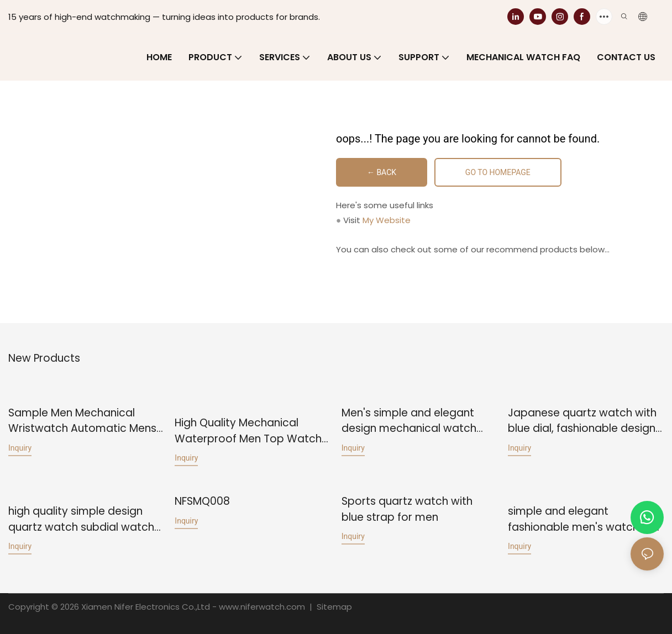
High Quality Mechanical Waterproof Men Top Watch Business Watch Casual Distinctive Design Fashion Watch (248, 431)
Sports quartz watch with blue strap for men (407, 509)
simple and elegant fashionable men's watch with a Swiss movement (586, 519)
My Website (387, 220)
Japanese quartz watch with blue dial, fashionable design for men (582, 421)
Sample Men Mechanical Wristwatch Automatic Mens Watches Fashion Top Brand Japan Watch (82, 421)
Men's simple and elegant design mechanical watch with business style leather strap (410, 421)
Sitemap (333, 606)
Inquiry (20, 448)
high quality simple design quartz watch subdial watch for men (81, 519)
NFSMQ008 (202, 501)
